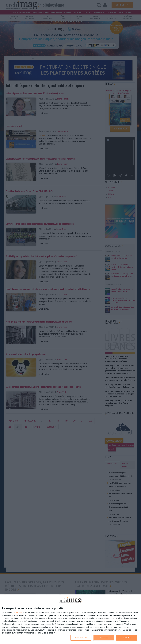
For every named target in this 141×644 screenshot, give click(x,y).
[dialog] (70, 619)
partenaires (18, 613)
